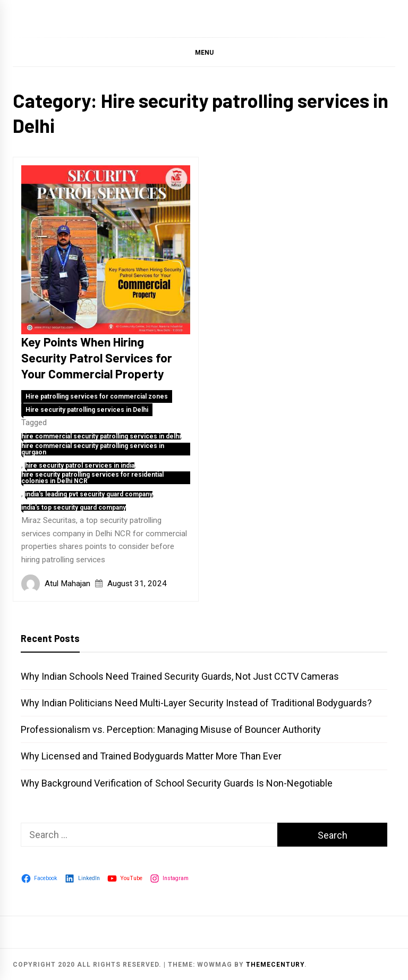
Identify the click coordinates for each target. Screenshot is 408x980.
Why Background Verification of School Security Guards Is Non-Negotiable (177, 783)
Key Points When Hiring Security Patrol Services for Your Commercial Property (97, 358)
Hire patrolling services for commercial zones (97, 396)
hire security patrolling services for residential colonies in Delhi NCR (92, 478)
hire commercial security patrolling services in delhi (101, 436)
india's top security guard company (74, 508)
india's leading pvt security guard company (89, 494)
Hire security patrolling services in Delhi (87, 410)
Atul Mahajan (67, 584)
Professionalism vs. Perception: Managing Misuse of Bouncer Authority (171, 729)
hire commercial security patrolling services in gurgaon (93, 449)
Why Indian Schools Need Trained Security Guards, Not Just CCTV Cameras (180, 676)
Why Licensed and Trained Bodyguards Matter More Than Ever (151, 756)
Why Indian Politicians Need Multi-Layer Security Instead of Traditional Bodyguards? (196, 703)
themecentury (275, 965)
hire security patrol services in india (80, 466)
